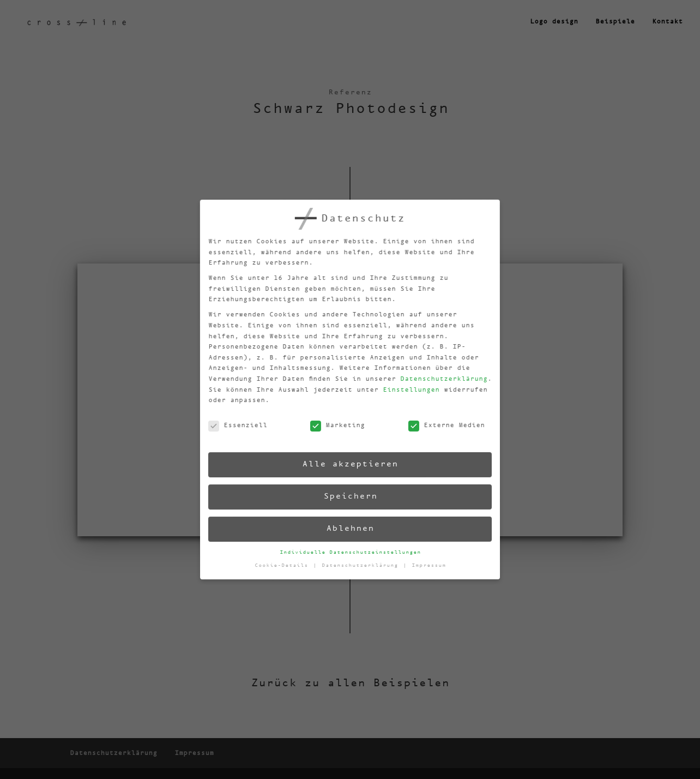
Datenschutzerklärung (436, 374)
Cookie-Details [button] (285, 568)
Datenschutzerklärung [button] (363, 565)
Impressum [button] (430, 561)
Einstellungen (404, 386)
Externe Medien (441, 421)
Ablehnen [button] (350, 528)
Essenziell (233, 432)
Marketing (332, 427)
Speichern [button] (348, 496)
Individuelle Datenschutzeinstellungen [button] (351, 552)
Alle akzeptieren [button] (346, 464)
